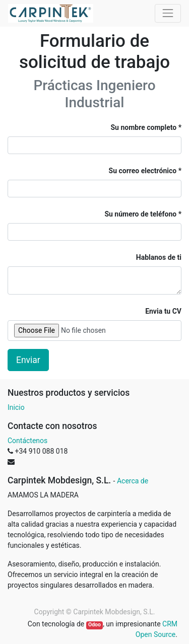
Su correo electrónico (143, 171)
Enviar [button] (28, 360)
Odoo (94, 625)
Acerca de (133, 481)
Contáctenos (27, 441)
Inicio (16, 407)
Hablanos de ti (159, 257)
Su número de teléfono (141, 214)
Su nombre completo (144, 127)
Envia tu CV (163, 311)
